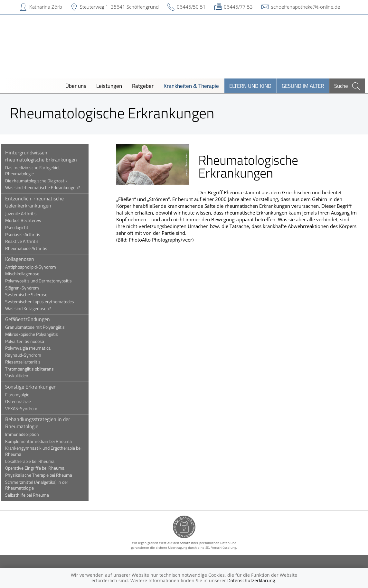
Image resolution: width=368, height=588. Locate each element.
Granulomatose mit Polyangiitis (41, 327)
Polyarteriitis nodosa (30, 341)
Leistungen (109, 86)
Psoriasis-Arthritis (28, 234)
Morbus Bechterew (29, 220)
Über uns (76, 86)
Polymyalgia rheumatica (34, 348)
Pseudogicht (23, 227)
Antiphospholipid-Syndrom (36, 267)
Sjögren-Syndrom (28, 288)
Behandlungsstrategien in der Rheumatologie (43, 423)
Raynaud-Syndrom (29, 355)
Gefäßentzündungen (33, 319)
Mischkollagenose (28, 274)
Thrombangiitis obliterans (35, 369)
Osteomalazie (24, 401)
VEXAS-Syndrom (27, 409)
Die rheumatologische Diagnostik (42, 181)
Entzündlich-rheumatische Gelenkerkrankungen (40, 202)
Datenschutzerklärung (251, 580)
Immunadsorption (28, 434)
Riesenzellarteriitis (29, 362)
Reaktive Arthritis (28, 241)
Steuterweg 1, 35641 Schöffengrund (119, 7)
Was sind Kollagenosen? (34, 308)
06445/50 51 (191, 7)
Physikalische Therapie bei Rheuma (44, 475)
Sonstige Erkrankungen (37, 387)
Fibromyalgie (23, 395)
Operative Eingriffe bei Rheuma (41, 468)
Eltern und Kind (250, 86)
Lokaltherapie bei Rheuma (36, 461)
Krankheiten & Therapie (191, 86)
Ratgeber (143, 86)
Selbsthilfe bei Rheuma (33, 495)
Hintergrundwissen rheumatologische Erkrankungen (47, 156)
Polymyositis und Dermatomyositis (44, 281)
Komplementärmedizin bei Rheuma (44, 441)
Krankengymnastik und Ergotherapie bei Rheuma (49, 451)
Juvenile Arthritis (27, 214)
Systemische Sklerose (32, 295)
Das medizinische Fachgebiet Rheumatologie (38, 171)
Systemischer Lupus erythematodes (45, 302)
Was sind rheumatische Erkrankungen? (48, 188)
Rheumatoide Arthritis (32, 248)
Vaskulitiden (23, 376)
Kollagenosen (25, 259)
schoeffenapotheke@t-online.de (306, 7)
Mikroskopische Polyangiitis (37, 334)
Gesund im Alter (303, 86)
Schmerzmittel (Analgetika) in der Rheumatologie (42, 485)
